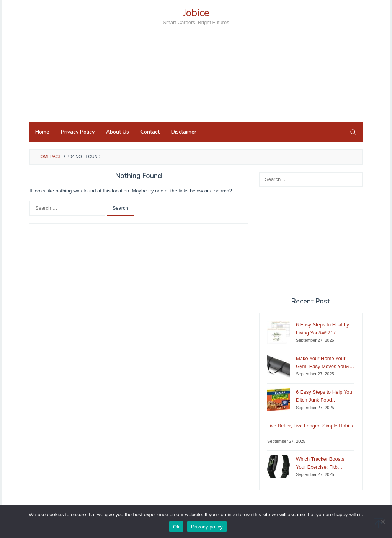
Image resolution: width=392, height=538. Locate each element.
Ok (176, 527)
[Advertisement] (196, 88)
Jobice (196, 13)
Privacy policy (207, 527)
